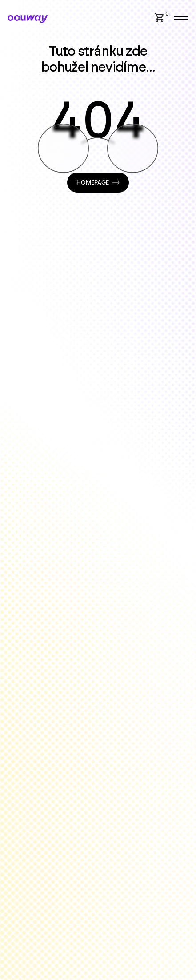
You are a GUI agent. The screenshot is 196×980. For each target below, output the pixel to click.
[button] (163, 18)
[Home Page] (28, 19)
